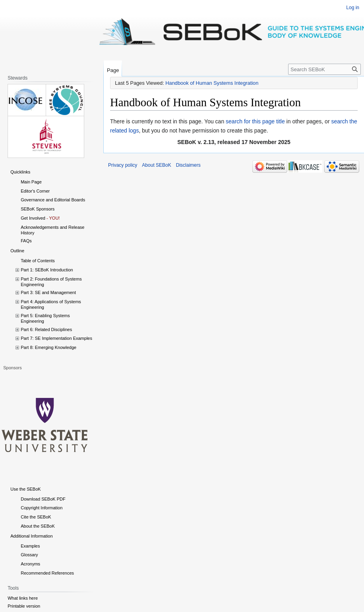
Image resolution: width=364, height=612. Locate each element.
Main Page (31, 182)
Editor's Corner (35, 191)
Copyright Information (42, 508)
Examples (30, 546)
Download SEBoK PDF (43, 499)
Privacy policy (123, 165)
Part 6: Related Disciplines (46, 329)
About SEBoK (156, 165)
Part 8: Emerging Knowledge (48, 347)
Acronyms (30, 564)
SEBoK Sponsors (38, 209)
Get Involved (33, 218)
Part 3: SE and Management (48, 292)
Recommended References (47, 573)
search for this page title (255, 121)
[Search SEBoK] (324, 69)
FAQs (26, 241)
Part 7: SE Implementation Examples (56, 338)
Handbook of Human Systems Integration (212, 83)
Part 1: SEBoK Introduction (47, 270)
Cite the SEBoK (36, 517)
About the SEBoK (38, 526)
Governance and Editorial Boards (53, 200)
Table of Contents (38, 261)
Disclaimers (188, 165)
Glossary (29, 555)
